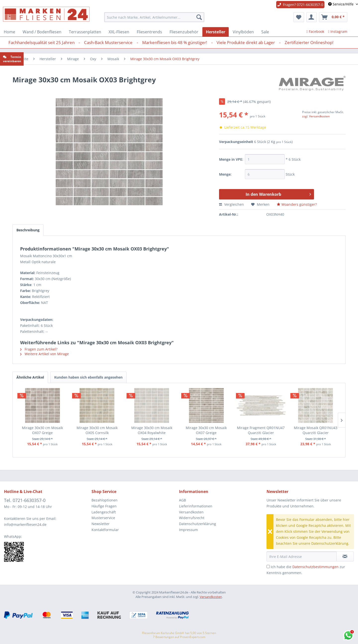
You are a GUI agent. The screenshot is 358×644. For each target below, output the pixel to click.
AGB (182, 500)
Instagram (338, 31)
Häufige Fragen (104, 506)
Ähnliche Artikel (30, 377)
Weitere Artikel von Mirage (45, 354)
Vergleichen (231, 204)
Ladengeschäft (104, 512)
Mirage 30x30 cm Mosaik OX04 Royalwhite (152, 430)
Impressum (188, 530)
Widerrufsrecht (192, 518)
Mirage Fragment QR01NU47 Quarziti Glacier (261, 430)
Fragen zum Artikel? (39, 349)
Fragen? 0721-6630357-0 (300, 5)
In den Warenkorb (278, 194)
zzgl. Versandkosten (316, 116)
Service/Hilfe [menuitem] (341, 4)
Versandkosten (191, 512)
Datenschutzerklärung (198, 524)
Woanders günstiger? (297, 204)
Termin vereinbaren (12, 59)
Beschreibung (28, 230)
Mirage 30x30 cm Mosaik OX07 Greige (42, 430)
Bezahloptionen (105, 500)
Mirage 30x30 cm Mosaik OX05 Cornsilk (97, 430)
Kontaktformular (105, 530)
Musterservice (103, 518)
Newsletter (101, 524)
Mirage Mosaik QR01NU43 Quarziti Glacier (316, 430)
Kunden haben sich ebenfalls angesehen (88, 377)
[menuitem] (154, 17)
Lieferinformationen (196, 506)
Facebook (315, 31)
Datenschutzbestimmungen (315, 567)
